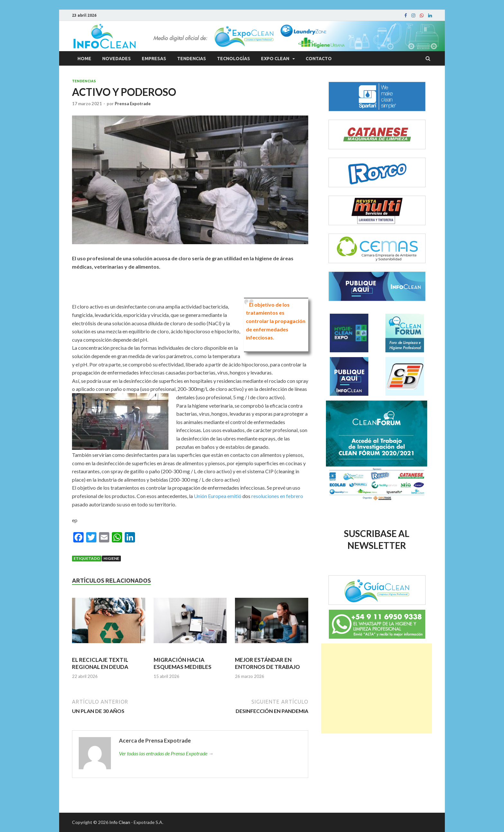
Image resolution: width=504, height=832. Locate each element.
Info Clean (120, 822)
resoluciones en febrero (277, 496)
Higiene (111, 558)
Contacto (319, 59)
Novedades (117, 59)
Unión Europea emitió (218, 496)
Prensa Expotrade (133, 104)
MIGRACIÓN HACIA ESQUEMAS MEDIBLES (183, 663)
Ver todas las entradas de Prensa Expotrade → (166, 753)
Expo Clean (275, 59)
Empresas (154, 59)
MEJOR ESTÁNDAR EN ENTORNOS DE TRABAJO (267, 663)
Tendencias (192, 59)
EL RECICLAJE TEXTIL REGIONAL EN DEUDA (100, 663)
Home (84, 59)
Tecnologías (234, 59)
